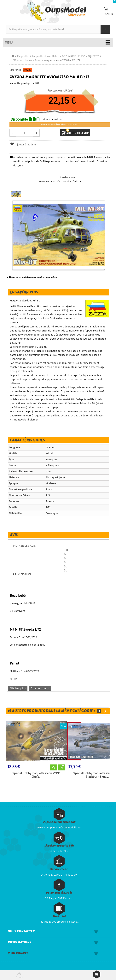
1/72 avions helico (22, 60)
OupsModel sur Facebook (59, 822)
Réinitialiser (22, 574)
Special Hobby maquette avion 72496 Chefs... (36, 775)
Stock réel (59, 916)
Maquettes (23, 56)
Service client (59, 869)
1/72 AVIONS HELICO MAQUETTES (81, 56)
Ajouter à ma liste (23, 144)
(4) (66, 550)
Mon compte (18, 953)
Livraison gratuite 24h (59, 846)
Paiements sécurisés (59, 893)
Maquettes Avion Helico (46, 56)
